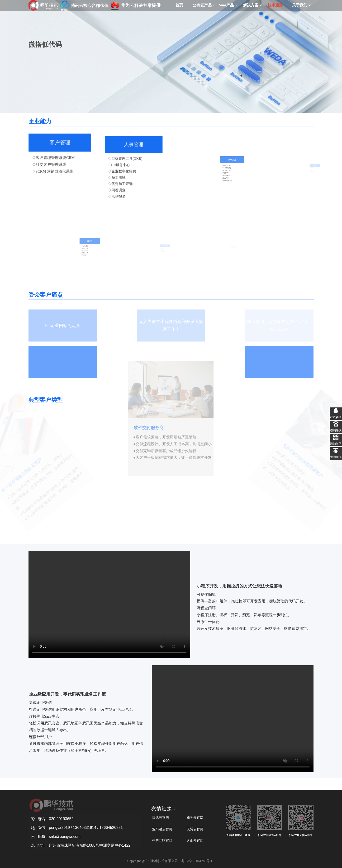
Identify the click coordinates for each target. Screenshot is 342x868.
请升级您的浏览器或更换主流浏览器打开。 (109, 604)
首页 (179, 5)
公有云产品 (204, 5)
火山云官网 (195, 840)
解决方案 (252, 5)
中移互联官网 (162, 840)
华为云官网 (195, 818)
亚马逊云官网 (162, 829)
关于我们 (301, 5)
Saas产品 (228, 5)
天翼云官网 (195, 829)
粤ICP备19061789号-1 (197, 861)
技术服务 (277, 5)
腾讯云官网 (161, 818)
